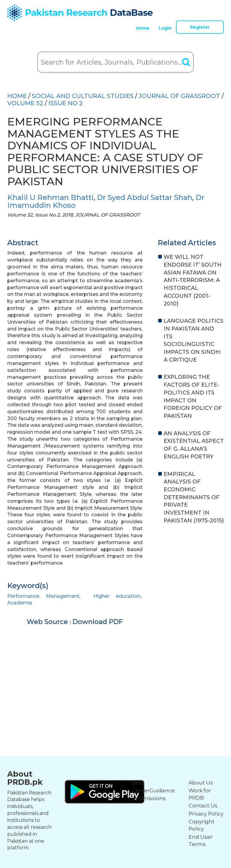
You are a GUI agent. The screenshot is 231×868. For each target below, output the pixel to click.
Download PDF (98, 622)
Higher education (117, 596)
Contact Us (203, 806)
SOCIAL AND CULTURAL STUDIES (83, 96)
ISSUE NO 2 (66, 103)
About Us (201, 783)
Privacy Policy (206, 814)
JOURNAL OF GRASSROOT (179, 96)
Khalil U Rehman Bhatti (50, 197)
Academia (20, 603)
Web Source (48, 622)
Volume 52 (25, 103)
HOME (17, 96)
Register (200, 27)
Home (143, 28)
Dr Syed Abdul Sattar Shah (145, 197)
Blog (138, 783)
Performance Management (43, 596)
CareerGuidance (153, 790)
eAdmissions (149, 798)
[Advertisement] (115, 669)
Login (165, 28)
